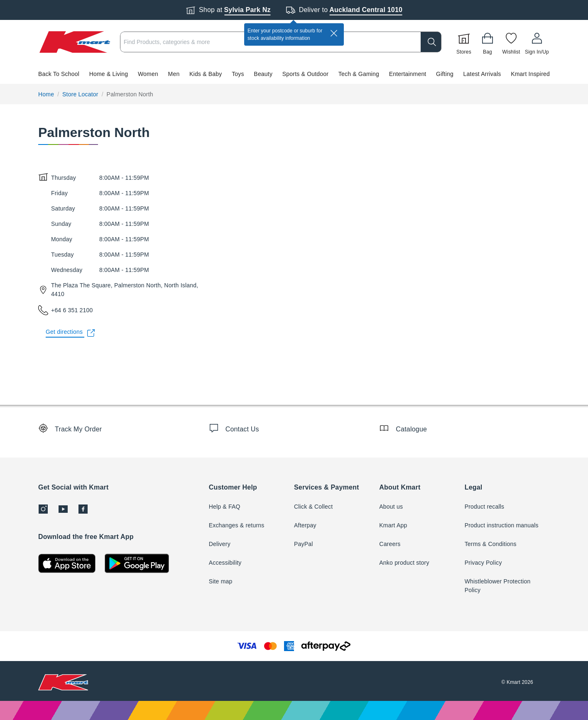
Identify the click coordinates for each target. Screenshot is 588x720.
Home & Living (109, 74)
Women (148, 74)
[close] (334, 33)
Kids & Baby (206, 74)
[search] (431, 42)
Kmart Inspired (530, 74)
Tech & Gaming (359, 74)
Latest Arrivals (482, 74)
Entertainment (408, 74)
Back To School (59, 74)
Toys (238, 74)
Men (174, 74)
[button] (294, 74)
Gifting (445, 74)
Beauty (263, 74)
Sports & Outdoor (305, 74)
